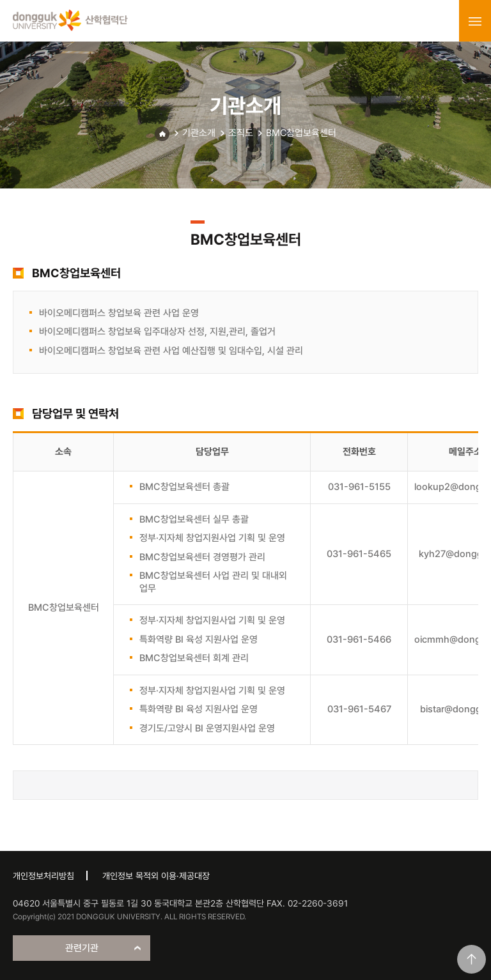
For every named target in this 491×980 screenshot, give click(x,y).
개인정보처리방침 (43, 876)
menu (475, 21)
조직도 (241, 133)
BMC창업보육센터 (301, 133)
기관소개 (199, 133)
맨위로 (472, 959)
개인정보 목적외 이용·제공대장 (156, 876)
